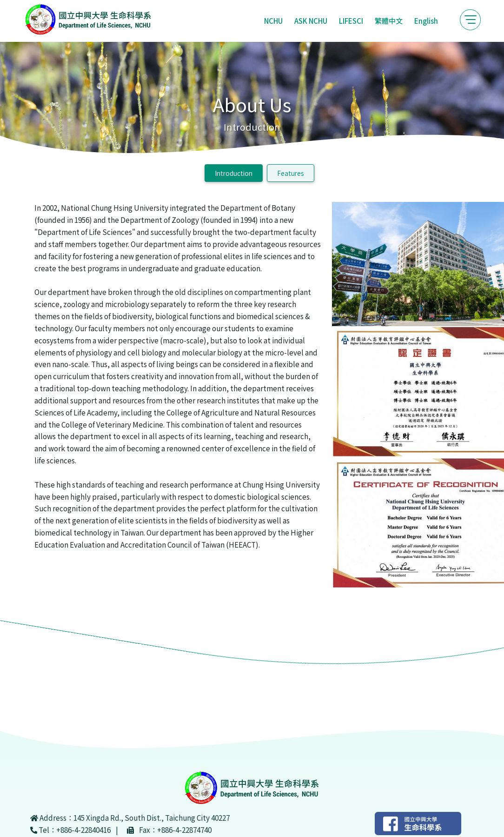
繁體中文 (389, 21)
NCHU (273, 21)
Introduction (234, 173)
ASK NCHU (311, 21)
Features (291, 173)
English (426, 21)
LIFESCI (351, 21)
